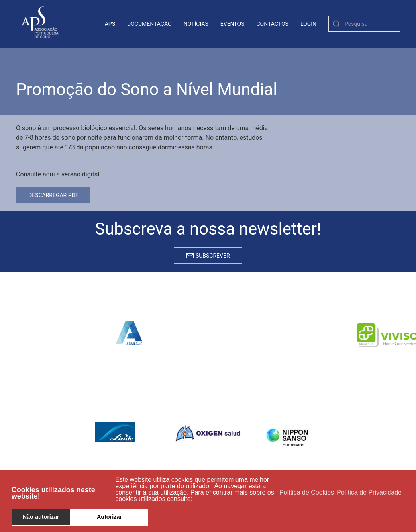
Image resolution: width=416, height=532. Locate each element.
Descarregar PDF (53, 195)
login (308, 24)
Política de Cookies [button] (307, 492)
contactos (273, 24)
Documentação (149, 24)
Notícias (196, 24)
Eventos (233, 24)
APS (110, 24)
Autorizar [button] (109, 517)
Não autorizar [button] (41, 517)
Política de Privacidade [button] (369, 492)
